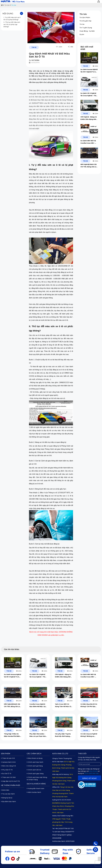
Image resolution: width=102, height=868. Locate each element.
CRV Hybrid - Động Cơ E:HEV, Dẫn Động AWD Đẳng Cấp (89, 118)
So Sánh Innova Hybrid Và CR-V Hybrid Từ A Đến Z (89, 71)
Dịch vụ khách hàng (36, 784)
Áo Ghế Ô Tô (6, 774)
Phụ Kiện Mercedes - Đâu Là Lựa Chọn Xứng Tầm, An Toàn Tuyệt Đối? (38, 735)
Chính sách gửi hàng (35, 766)
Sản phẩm (6, 754)
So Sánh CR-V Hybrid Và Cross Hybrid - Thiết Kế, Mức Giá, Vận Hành (89, 95)
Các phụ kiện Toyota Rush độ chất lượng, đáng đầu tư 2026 (63, 735)
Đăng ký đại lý (7, 798)
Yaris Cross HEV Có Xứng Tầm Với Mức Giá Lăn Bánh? (63, 705)
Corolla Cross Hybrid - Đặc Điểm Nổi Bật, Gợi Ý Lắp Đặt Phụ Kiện (38, 705)
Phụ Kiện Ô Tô (7, 770)
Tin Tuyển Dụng (86, 28)
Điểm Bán (5, 790)
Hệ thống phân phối (11, 785)
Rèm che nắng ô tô (8, 766)
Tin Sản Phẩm (85, 17)
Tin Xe (14, 5)
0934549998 (57, 838)
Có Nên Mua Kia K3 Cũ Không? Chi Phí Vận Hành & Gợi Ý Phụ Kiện (89, 705)
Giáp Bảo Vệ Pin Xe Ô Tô (10, 781)
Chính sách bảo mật (91, 773)
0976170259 (70, 841)
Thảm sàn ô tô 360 (8, 777)
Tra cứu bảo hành (8, 794)
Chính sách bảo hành (35, 762)
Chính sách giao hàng (35, 774)
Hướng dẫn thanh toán (35, 788)
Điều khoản (93, 771)
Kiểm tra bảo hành (34, 792)
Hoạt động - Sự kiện (87, 31)
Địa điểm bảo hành (8, 802)
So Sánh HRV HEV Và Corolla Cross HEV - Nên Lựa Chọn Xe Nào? (89, 142)
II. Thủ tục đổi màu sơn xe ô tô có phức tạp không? (12, 24)
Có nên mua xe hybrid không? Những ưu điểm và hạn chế (89, 735)
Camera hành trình (8, 762)
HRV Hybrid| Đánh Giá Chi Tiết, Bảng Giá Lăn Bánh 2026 (89, 166)
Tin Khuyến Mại (85, 21)
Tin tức (7, 5)
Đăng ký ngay (90, 778)
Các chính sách (34, 754)
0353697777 (70, 832)
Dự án (82, 34)
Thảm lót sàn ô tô (8, 758)
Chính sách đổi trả (34, 770)
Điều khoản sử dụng (35, 758)
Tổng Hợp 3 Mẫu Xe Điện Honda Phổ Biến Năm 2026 (12, 735)
